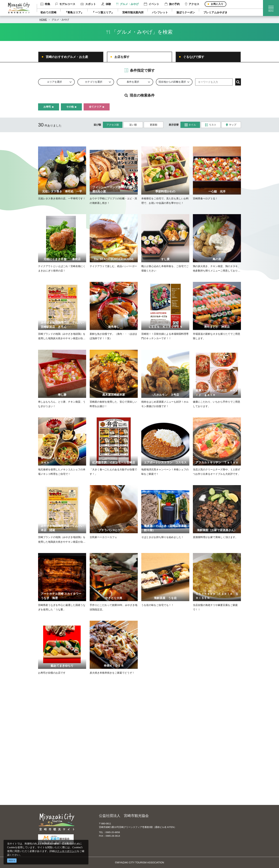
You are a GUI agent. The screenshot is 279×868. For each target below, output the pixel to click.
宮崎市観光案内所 (133, 12)
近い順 (133, 125)
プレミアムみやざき (215, 12)
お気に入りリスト (57, 786)
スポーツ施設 (203, 760)
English (150, 750)
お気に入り (217, 4)
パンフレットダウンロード (112, 765)
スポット (88, 4)
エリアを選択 (54, 82)
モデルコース (65, 4)
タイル (190, 125)
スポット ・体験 (56, 760)
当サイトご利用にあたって (112, 760)
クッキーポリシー (67, 851)
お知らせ (52, 791)
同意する (12, 861)
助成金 (199, 770)
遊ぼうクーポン (186, 12)
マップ (231, 125)
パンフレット (160, 12)
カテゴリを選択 (94, 82)
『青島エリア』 (74, 12)
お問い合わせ (104, 781)
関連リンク (103, 775)
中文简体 (151, 755)
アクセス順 (113, 125)
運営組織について (107, 750)
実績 (198, 755)
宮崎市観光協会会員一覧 (110, 755)
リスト (211, 125)
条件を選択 (133, 82)
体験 (106, 4)
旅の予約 (172, 4)
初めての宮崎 (48, 12)
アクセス (192, 4)
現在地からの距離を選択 (172, 82)
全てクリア (97, 107)
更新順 (154, 125)
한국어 (150, 765)
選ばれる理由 (203, 750)
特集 (45, 4)
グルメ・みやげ (128, 4)
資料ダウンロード (107, 770)
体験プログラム (204, 765)
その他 (71, 107)
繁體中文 (151, 760)
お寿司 (49, 107)
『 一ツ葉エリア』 (103, 12)
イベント (152, 4)
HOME (43, 20)
